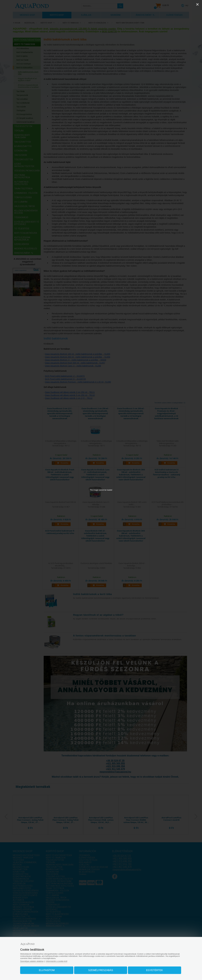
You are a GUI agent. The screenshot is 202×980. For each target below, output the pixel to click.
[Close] (197, 4)
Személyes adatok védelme (32, 961)
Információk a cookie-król (57, 961)
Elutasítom (47, 970)
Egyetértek (155, 970)
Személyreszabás (101, 970)
